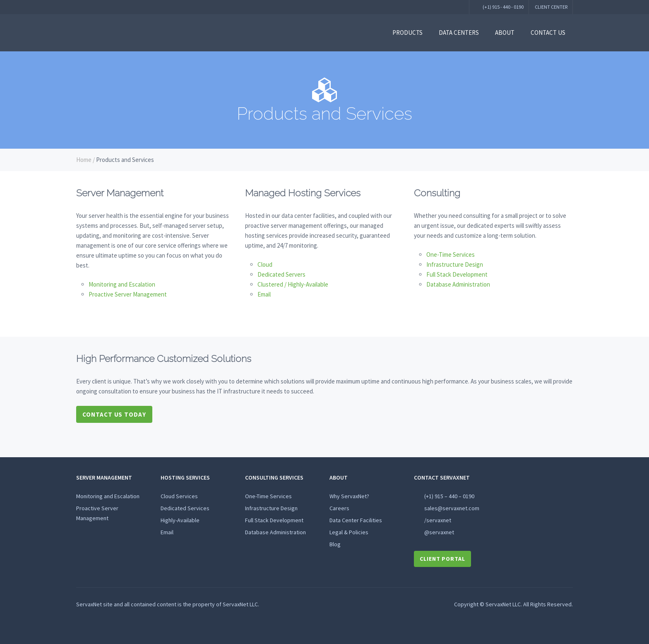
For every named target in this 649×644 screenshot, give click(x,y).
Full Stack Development (457, 274)
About (505, 33)
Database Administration (458, 284)
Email (264, 294)
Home (84, 160)
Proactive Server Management (128, 294)
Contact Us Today (114, 414)
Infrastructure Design (455, 264)
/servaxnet (438, 520)
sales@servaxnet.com (452, 508)
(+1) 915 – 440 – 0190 (449, 496)
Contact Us (548, 33)
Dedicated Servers (281, 274)
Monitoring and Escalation (122, 284)
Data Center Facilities (356, 520)
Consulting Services (274, 478)
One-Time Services (451, 254)
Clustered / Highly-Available (293, 284)
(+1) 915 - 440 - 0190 (503, 7)
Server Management (104, 478)
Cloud (265, 264)
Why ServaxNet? (349, 496)
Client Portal (442, 559)
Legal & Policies (349, 532)
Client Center (551, 7)
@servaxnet (439, 532)
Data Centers (459, 33)
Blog (335, 544)
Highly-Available (180, 520)
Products (407, 33)
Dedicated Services (185, 508)
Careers (339, 508)
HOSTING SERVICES (185, 478)
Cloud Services (179, 496)
